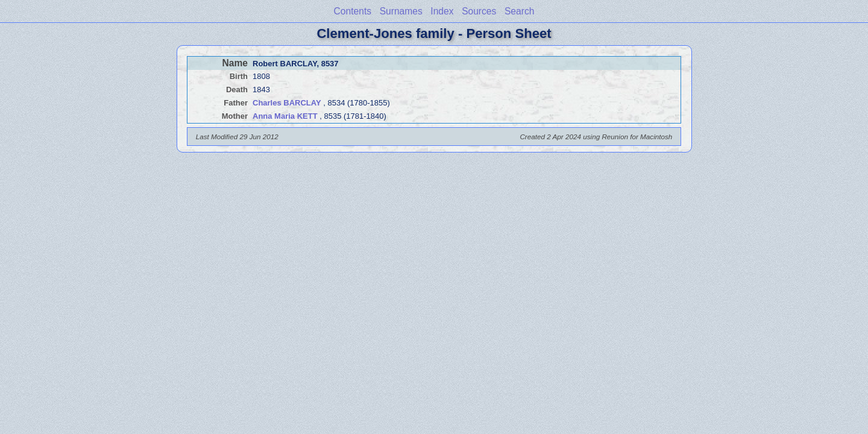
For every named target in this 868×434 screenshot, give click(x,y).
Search (519, 11)
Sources (479, 11)
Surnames (401, 11)
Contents (353, 11)
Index (442, 11)
